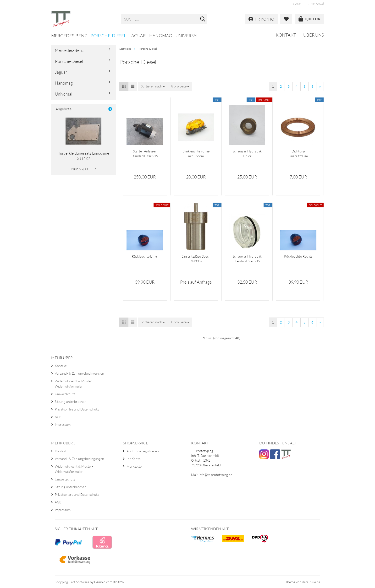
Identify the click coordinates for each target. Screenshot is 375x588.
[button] (124, 86)
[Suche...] (203, 19)
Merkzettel (316, 3)
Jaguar (138, 36)
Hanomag (161, 36)
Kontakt (286, 35)
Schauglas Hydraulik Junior (247, 154)
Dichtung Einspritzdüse (298, 154)
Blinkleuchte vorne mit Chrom (196, 154)
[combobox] (153, 86)
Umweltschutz (65, 394)
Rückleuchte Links (145, 256)
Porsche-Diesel (108, 36)
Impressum (63, 424)
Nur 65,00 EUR (84, 169)
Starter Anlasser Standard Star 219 (145, 154)
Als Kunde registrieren (143, 451)
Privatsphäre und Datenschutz (77, 409)
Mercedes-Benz (69, 36)
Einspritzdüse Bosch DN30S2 (196, 259)
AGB (58, 417)
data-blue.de (311, 582)
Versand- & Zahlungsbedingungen (79, 373)
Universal (187, 36)
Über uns (314, 35)
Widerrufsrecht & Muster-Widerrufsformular (74, 384)
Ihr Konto (134, 459)
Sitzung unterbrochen (71, 402)
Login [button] (297, 3)
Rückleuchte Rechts (298, 256)
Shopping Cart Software (72, 582)
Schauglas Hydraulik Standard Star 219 (247, 259)
